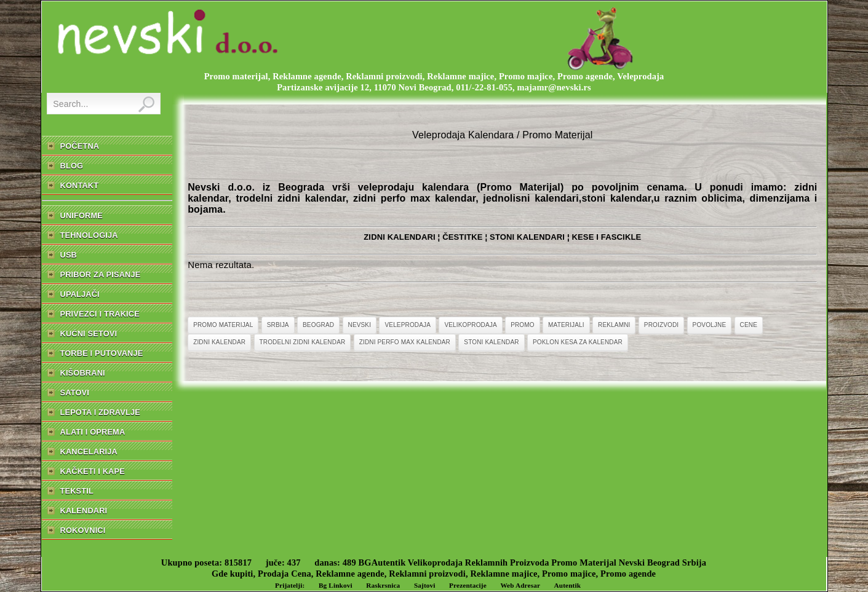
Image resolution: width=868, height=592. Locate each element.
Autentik (568, 585)
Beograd (318, 325)
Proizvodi (661, 325)
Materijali (566, 325)
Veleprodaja (408, 325)
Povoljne (710, 325)
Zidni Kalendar (219, 342)
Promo (523, 325)
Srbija (278, 325)
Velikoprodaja (470, 325)
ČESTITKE (463, 237)
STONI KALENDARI (527, 237)
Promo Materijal (223, 325)
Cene (749, 325)
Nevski (360, 325)
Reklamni (614, 325)
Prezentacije (468, 585)
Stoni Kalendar (491, 342)
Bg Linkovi (336, 585)
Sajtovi (425, 585)
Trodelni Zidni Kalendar (303, 342)
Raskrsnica (383, 585)
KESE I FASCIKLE (606, 237)
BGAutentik (382, 562)
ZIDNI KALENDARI (400, 237)
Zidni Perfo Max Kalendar (405, 342)
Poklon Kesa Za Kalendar (578, 342)
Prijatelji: (290, 585)
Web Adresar (520, 585)
